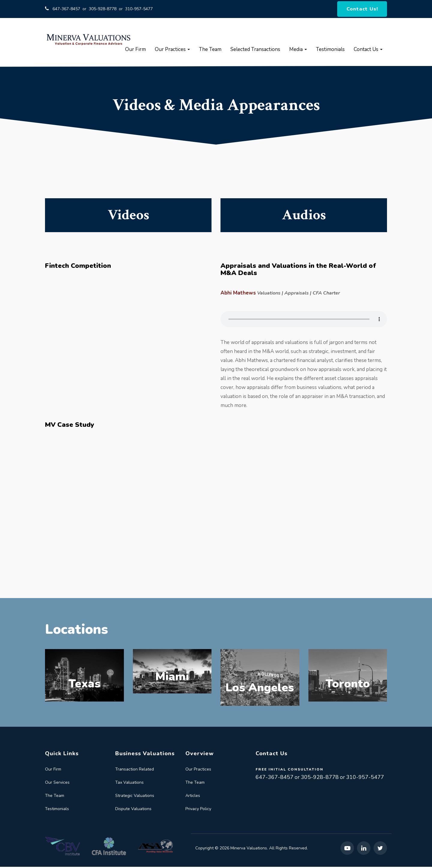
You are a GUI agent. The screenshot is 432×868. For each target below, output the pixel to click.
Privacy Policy (198, 810)
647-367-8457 (66, 9)
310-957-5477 (139, 9)
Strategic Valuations (135, 797)
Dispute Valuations (133, 810)
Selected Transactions (255, 51)
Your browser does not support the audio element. (304, 320)
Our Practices (172, 51)
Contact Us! (363, 9)
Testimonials (330, 51)
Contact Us (368, 51)
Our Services (57, 784)
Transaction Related (135, 770)
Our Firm (135, 51)
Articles (193, 797)
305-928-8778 (103, 9)
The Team (210, 51)
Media (298, 51)
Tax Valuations (129, 784)
